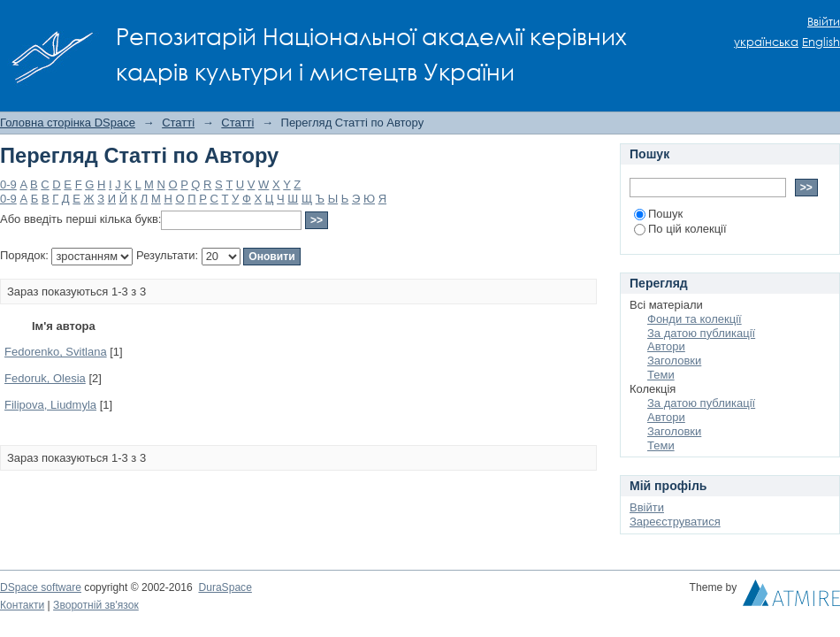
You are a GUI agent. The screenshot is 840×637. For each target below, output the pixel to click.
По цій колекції (680, 229)
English (821, 42)
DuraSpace (225, 587)
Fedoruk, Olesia (45, 378)
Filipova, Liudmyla (50, 405)
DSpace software (41, 587)
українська (766, 42)
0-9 (8, 184)
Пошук (658, 214)
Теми (661, 375)
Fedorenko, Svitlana (56, 352)
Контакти (22, 605)
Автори (666, 346)
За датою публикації (701, 333)
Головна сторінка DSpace (68, 123)
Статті (178, 123)
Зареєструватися (675, 522)
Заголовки (674, 361)
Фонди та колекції (695, 319)
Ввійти (824, 22)
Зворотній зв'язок (96, 605)
